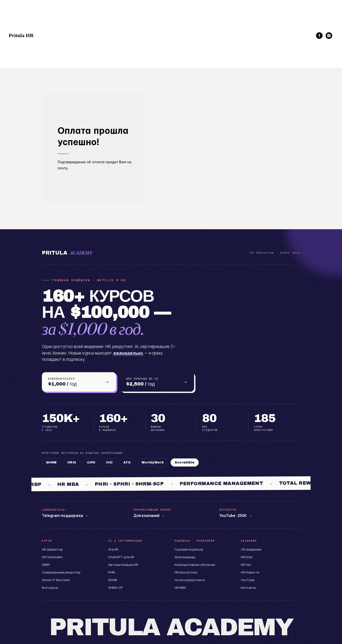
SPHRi (113, 580)
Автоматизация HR (123, 565)
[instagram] (329, 36)
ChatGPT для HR (121, 557)
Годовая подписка (189, 549)
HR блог (247, 557)
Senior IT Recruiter (56, 580)
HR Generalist (52, 557)
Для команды (185, 557)
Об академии (251, 549)
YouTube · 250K (236, 516)
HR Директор (52, 549)
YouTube (248, 580)
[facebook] (319, 36)
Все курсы (50, 588)
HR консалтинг (186, 572)
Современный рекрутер (61, 572)
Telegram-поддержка (65, 516)
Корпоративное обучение (195, 565)
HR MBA (180, 588)
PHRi (112, 572)
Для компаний (149, 516)
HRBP (46, 565)
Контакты (248, 588)
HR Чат (246, 565)
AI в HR (113, 549)
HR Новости (250, 572)
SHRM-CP (115, 588)
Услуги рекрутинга (190, 580)
